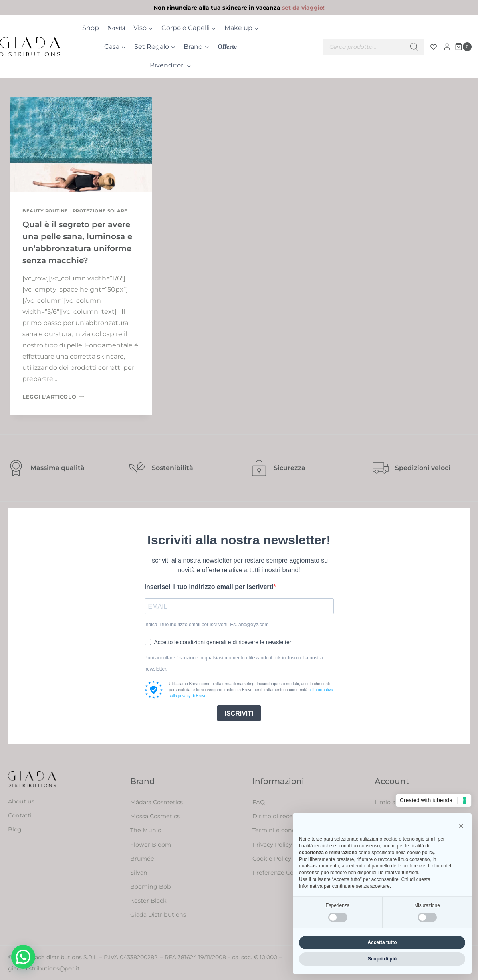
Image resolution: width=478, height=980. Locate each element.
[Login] (447, 47)
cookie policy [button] (420, 853)
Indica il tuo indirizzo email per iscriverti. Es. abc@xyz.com (207, 625)
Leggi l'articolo (53, 397)
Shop (91, 28)
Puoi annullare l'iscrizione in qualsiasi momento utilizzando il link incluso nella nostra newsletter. (234, 663)
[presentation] (81, 145)
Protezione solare (100, 211)
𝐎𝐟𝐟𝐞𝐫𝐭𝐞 (227, 47)
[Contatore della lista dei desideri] (434, 47)
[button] (23, 957)
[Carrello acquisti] (463, 47)
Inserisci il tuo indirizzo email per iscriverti (209, 587)
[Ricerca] (414, 47)
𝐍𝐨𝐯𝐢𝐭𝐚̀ (116, 28)
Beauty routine (45, 211)
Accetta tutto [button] (382, 942)
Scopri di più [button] (382, 959)
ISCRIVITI (239, 713)
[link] (239, 8)
